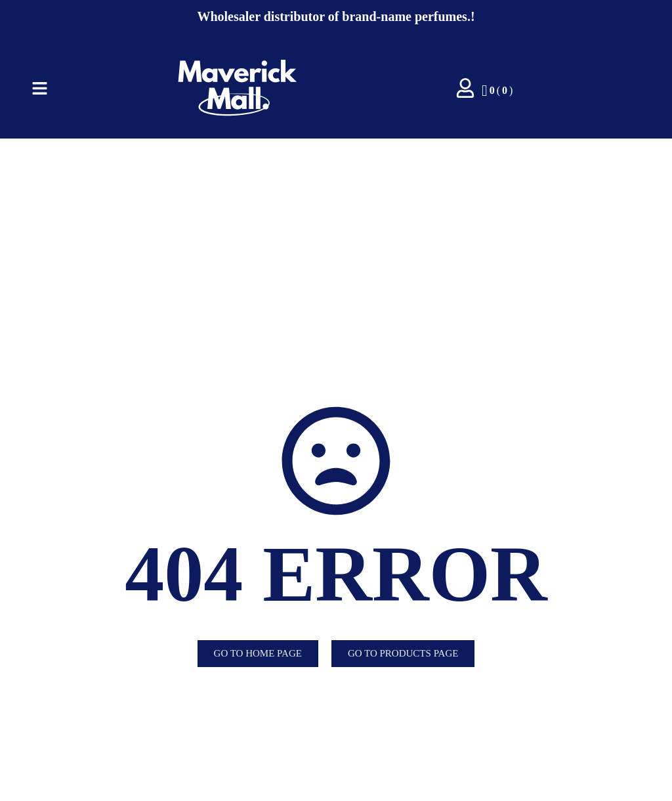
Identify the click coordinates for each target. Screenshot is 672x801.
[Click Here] (40, 91)
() (497, 91)
